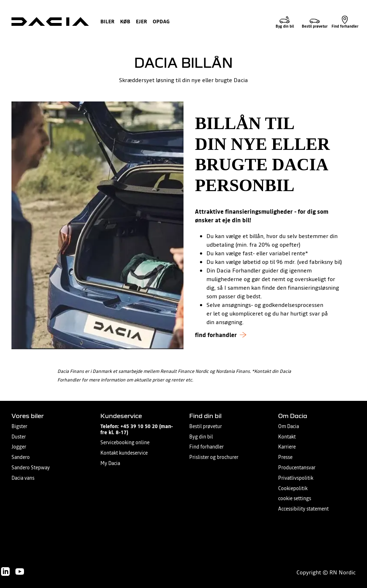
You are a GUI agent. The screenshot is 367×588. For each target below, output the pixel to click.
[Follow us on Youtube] (20, 572)
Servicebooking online (125, 443)
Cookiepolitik (293, 489)
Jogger (19, 447)
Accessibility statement (303, 509)
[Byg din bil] (285, 22)
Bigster (19, 426)
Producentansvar (297, 468)
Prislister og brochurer (214, 457)
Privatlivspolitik (296, 478)
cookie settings (295, 499)
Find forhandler (206, 447)
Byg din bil (201, 437)
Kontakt (287, 437)
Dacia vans (23, 478)
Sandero (21, 457)
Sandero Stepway (31, 468)
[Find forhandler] (345, 22)
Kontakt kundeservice (124, 453)
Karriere (287, 447)
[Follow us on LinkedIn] (5, 572)
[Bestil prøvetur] (315, 22)
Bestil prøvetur (206, 426)
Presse (285, 457)
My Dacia (110, 463)
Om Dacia (289, 426)
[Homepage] (50, 22)
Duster (19, 437)
